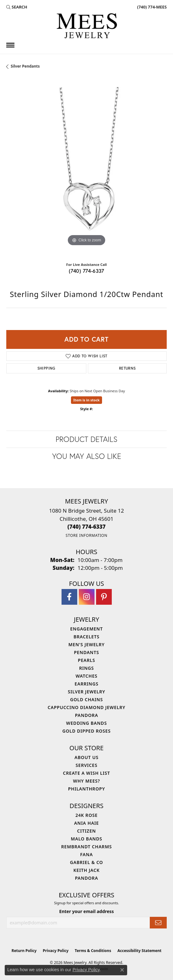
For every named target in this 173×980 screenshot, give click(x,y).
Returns (127, 368)
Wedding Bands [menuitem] (87, 723)
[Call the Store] (87, 527)
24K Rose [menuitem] (86, 815)
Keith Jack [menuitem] (87, 870)
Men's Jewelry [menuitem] (87, 644)
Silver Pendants (25, 66)
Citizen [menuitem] (87, 831)
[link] (151, 7)
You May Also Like (87, 456)
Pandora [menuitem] (87, 715)
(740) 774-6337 (86, 271)
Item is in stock (87, 400)
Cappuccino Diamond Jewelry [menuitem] (87, 707)
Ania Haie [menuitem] (86, 823)
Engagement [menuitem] (86, 629)
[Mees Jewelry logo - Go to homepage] (87, 27)
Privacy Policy (56, 951)
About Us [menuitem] (86, 757)
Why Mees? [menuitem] (87, 781)
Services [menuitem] (86, 765)
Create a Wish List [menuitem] (87, 773)
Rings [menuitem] (86, 668)
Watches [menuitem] (87, 676)
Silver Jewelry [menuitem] (86, 692)
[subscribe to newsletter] (158, 923)
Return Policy (24, 951)
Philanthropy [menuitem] (87, 789)
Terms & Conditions (93, 951)
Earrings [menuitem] (87, 684)
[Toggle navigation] (10, 45)
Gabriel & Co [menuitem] (86, 862)
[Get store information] (86, 535)
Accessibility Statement (139, 951)
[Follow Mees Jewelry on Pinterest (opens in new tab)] (104, 597)
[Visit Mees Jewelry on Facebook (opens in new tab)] (69, 597)
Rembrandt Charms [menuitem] (86, 847)
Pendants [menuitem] (86, 652)
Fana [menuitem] (86, 854)
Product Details (86, 439)
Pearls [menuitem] (86, 660)
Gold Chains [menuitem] (86, 699)
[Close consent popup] (122, 970)
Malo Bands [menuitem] (86, 839)
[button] (17, 7)
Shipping (46, 368)
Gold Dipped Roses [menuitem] (87, 731)
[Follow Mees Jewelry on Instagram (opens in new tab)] (87, 597)
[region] (86, 167)
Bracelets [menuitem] (86, 637)
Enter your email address (87, 911)
